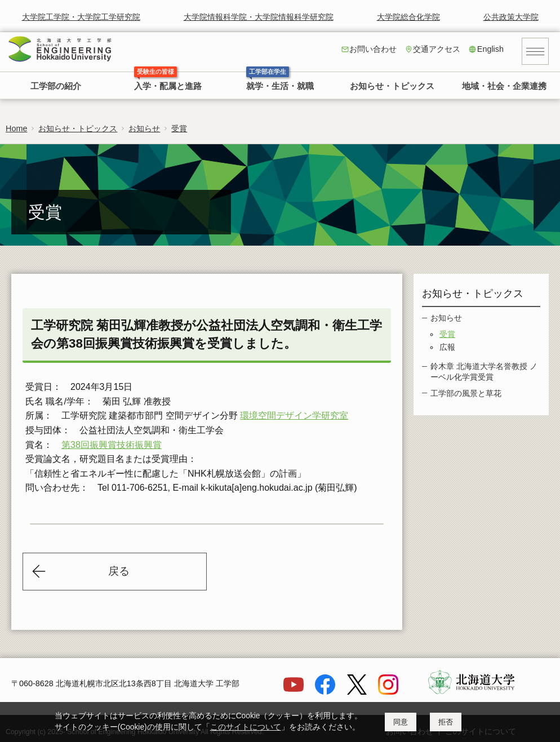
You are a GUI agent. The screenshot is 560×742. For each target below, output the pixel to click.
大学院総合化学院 (408, 17)
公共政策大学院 (511, 17)
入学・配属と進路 (168, 86)
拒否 (446, 722)
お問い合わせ (373, 49)
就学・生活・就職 (280, 86)
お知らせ (144, 128)
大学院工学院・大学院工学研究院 (81, 17)
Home (16, 128)
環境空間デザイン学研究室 (294, 416)
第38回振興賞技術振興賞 (112, 445)
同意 (401, 722)
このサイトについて (246, 727)
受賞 (179, 128)
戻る (119, 571)
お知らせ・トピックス (392, 86)
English (490, 49)
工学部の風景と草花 (466, 393)
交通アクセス (437, 49)
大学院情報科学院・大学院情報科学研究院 (259, 17)
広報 (447, 347)
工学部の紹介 (56, 86)
